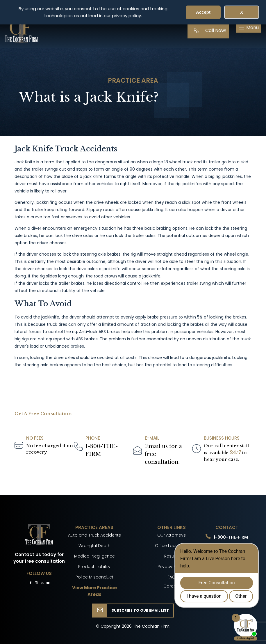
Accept (203, 12)
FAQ (172, 577)
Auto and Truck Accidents (94, 535)
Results (172, 556)
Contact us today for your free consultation (39, 558)
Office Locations (172, 546)
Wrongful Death (94, 546)
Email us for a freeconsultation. (163, 454)
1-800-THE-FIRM (102, 450)
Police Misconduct (94, 577)
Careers (172, 586)
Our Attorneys (172, 535)
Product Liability (94, 567)
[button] (249, 28)
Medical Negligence (94, 556)
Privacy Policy (172, 567)
